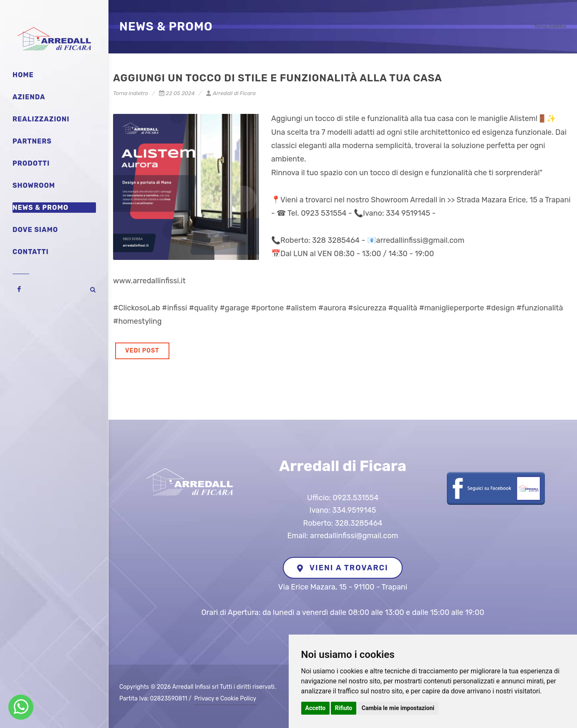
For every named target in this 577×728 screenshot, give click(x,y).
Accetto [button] (316, 708)
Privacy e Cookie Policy (226, 699)
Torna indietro (550, 26)
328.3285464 (359, 523)
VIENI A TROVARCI (343, 568)
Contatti (31, 252)
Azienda (29, 97)
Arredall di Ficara (231, 93)
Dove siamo (35, 230)
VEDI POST (142, 351)
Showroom (34, 185)
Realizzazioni (41, 119)
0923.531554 (356, 498)
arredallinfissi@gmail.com (354, 536)
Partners (32, 141)
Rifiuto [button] (344, 708)
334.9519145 (354, 510)
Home (23, 75)
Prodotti (31, 163)
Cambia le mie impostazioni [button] (398, 708)
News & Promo (40, 208)
